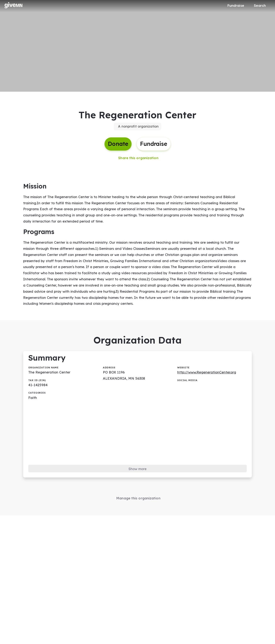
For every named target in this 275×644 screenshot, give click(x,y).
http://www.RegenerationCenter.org (208, 379)
